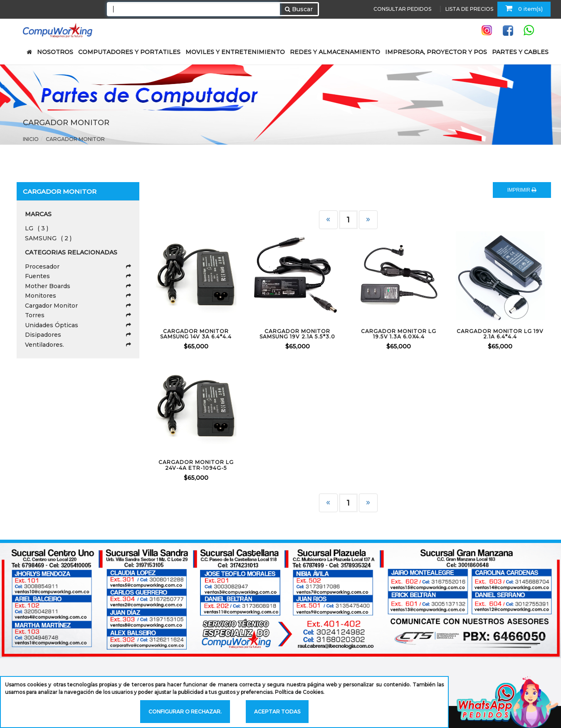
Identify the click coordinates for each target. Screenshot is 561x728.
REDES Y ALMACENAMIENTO (335, 52)
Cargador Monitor (75, 139)
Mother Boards (78, 286)
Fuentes (78, 276)
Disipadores (78, 335)
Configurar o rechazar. (185, 712)
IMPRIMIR (522, 190)
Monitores (78, 296)
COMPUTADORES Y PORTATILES (129, 52)
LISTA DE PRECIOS (469, 9)
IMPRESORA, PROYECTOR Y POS (436, 52)
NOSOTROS (55, 52)
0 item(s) (524, 8)
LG (37, 228)
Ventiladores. (78, 345)
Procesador (78, 267)
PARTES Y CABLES (520, 52)
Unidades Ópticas (78, 325)
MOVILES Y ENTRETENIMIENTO (235, 52)
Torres (78, 315)
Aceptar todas (277, 712)
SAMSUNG (48, 238)
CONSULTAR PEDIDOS (402, 9)
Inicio (31, 139)
